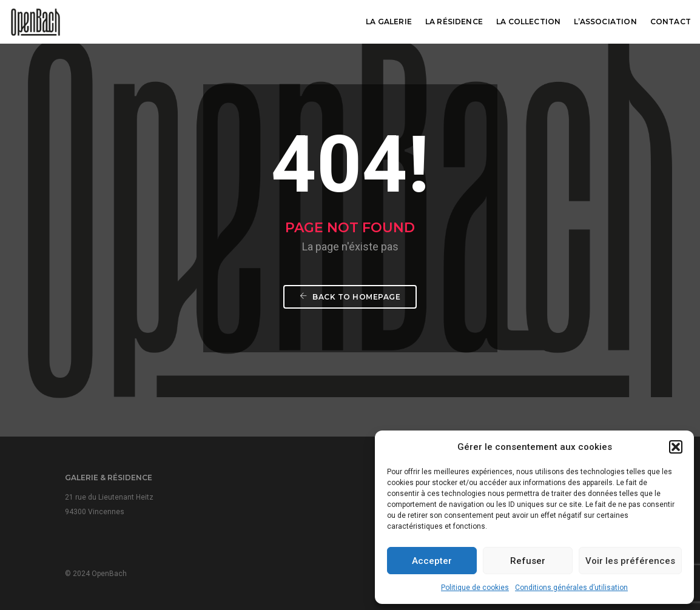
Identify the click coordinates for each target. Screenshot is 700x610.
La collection (528, 22)
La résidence (454, 22)
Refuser (528, 561)
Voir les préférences (630, 561)
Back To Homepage (350, 297)
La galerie (389, 22)
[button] (676, 447)
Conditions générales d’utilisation (571, 588)
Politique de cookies (475, 588)
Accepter (432, 561)
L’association (605, 22)
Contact (671, 22)
